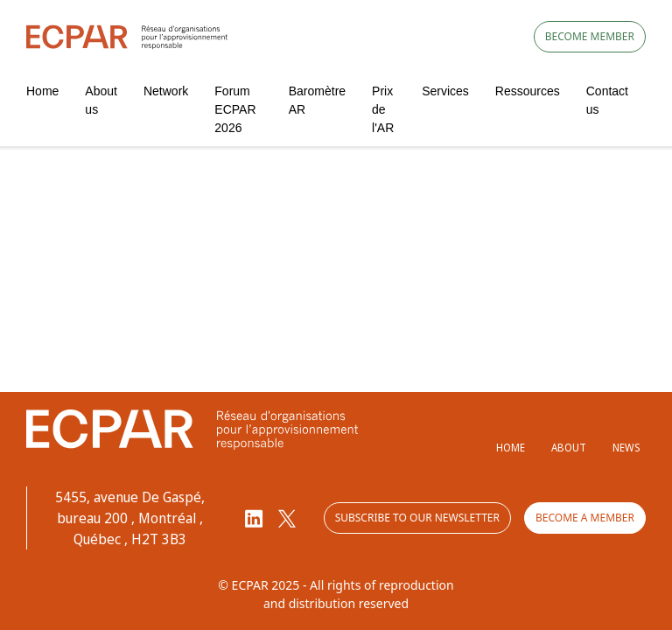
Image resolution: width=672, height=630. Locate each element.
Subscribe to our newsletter (417, 518)
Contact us (607, 100)
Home (42, 91)
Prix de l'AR (383, 109)
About (569, 448)
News (626, 448)
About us (101, 100)
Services (445, 91)
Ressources (528, 91)
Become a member (585, 518)
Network (166, 91)
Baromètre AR (317, 100)
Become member (590, 36)
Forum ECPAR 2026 (235, 109)
